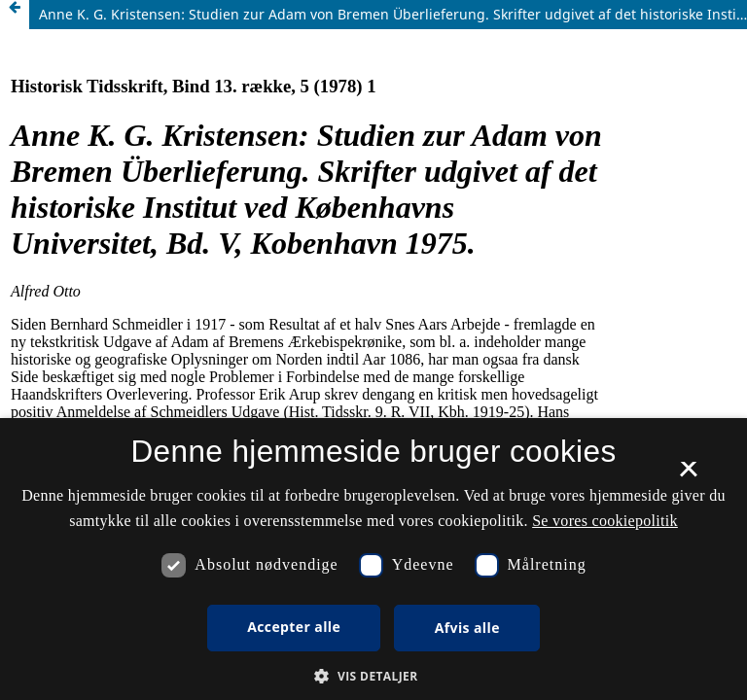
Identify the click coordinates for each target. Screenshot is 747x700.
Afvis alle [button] (467, 628)
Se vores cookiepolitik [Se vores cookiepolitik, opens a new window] (605, 521)
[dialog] (373, 559)
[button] (373, 676)
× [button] (688, 475)
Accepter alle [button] (294, 627)
